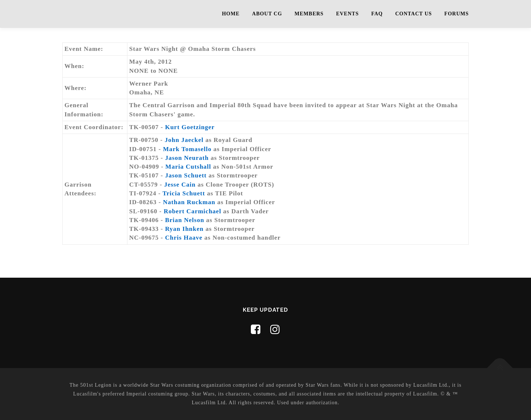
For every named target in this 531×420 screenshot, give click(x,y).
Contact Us (413, 14)
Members (309, 14)
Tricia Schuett (184, 193)
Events (348, 14)
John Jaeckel (184, 140)
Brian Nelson (185, 220)
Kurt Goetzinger (190, 127)
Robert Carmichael (192, 211)
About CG (267, 14)
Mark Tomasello (187, 149)
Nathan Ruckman (189, 202)
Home (231, 14)
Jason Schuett (186, 175)
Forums (456, 14)
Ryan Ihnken (184, 229)
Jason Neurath (187, 158)
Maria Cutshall (188, 167)
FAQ (377, 14)
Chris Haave (184, 238)
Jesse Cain (180, 185)
